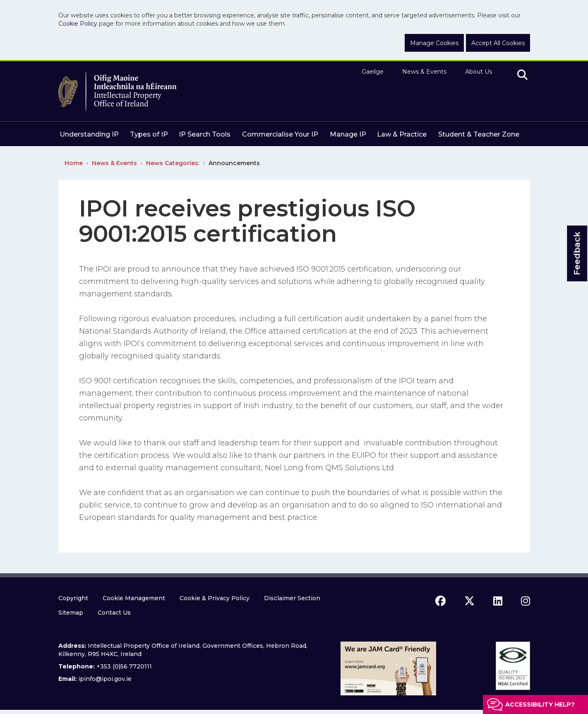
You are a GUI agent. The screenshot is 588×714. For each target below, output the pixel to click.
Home (74, 163)
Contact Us (114, 613)
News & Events (424, 72)
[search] (522, 75)
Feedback (577, 253)
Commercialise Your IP (280, 134)
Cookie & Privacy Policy (215, 598)
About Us (479, 72)
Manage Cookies (434, 43)
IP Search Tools (205, 134)
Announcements (234, 163)
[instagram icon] (526, 601)
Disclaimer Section (292, 598)
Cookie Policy (78, 24)
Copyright (73, 598)
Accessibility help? (540, 704)
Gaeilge (373, 72)
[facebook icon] (440, 601)
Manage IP (348, 134)
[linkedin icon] (498, 601)
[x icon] (469, 601)
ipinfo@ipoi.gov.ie (105, 679)
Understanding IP (89, 134)
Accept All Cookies (498, 43)
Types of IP (149, 134)
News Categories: (173, 163)
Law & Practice (402, 134)
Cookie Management (134, 598)
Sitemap (71, 613)
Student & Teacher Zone (479, 134)
